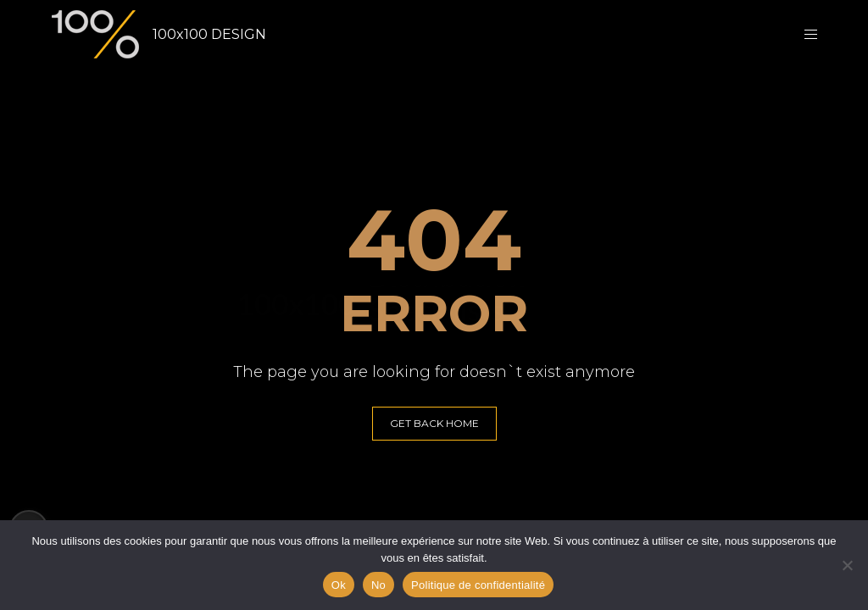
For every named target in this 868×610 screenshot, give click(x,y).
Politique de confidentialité (478, 585)
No (378, 585)
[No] (847, 565)
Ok (339, 585)
